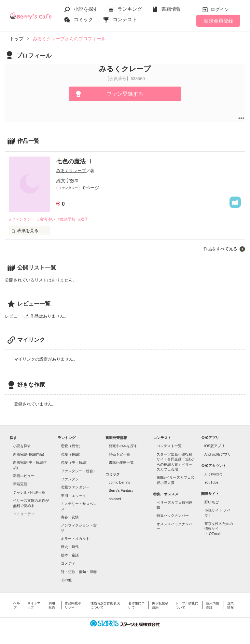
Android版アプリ (218, 455)
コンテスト (125, 19)
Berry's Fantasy (121, 491)
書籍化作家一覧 (121, 463)
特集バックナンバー (173, 516)
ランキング (130, 9)
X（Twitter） (215, 474)
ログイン (220, 9)
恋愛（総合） (72, 446)
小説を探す (86, 9)
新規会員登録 (218, 21)
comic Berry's (119, 483)
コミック (83, 19)
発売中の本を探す (123, 446)
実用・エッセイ (73, 496)
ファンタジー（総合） (79, 471)
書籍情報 (171, 9)
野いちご (212, 502)
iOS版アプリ (215, 446)
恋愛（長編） (72, 455)
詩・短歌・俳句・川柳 (79, 572)
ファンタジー (72, 479)
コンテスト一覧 (169, 446)
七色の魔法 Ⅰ (75, 161)
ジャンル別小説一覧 (29, 493)
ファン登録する (125, 94)
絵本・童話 (70, 555)
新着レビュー (24, 476)
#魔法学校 (72, 219)
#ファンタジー (23, 219)
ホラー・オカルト (75, 539)
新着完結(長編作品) (28, 455)
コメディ (68, 564)
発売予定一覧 (119, 455)
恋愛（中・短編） (75, 463)
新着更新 (20, 485)
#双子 (91, 219)
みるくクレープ (71, 171)
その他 (66, 580)
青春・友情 (70, 517)
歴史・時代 (70, 547)
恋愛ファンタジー (75, 488)
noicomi (115, 499)
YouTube (211, 483)
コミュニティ (24, 514)
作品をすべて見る (220, 249)
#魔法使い (50, 219)
